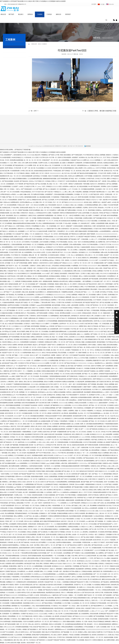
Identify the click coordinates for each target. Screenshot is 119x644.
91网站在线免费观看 (67, 627)
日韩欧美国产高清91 (74, 274)
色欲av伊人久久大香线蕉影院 (16, 279)
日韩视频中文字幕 (111, 535)
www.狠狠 (12, 376)
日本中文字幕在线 (111, 242)
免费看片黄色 (83, 326)
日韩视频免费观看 (19, 508)
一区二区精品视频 (104, 324)
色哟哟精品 (88, 569)
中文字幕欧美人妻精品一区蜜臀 (26, 173)
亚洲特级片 (29, 508)
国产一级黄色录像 (83, 448)
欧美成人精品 (88, 202)
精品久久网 (90, 316)
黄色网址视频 (40, 358)
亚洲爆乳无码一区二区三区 (65, 345)
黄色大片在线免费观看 (80, 345)
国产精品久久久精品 (49, 239)
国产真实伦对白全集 (89, 593)
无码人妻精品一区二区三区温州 (17, 453)
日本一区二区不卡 (113, 574)
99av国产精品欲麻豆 (94, 186)
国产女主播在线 (43, 532)
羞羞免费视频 (73, 413)
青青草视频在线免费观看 (13, 405)
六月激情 (115, 587)
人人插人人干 (93, 239)
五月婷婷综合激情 (54, 255)
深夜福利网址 (50, 550)
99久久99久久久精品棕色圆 (108, 274)
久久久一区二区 (40, 250)
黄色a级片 (51, 629)
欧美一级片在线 (69, 268)
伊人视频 (68, 556)
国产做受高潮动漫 (86, 390)
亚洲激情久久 (43, 513)
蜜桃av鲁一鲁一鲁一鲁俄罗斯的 (38, 255)
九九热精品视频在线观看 (71, 614)
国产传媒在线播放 (5, 577)
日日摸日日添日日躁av (20, 258)
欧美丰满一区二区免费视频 (104, 587)
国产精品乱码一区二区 (10, 442)
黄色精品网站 (34, 498)
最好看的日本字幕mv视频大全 (72, 571)
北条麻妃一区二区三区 (94, 432)
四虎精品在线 (6, 208)
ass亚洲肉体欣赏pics (79, 361)
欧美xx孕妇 (38, 458)
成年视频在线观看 (87, 516)
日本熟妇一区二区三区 (17, 437)
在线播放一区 (76, 223)
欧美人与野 (65, 400)
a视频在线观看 (70, 500)
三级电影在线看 (101, 276)
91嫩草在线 (55, 595)
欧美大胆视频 (33, 163)
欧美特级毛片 (66, 229)
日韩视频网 (88, 408)
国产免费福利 (112, 419)
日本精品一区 (113, 403)
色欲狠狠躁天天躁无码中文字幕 (34, 434)
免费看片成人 (97, 202)
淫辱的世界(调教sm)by (32, 279)
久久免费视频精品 (54, 316)
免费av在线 (104, 252)
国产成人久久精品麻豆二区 (51, 189)
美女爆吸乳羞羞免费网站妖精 (58, 332)
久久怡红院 (74, 260)
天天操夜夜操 (55, 197)
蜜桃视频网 (33, 492)
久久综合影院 (10, 593)
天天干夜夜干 (101, 542)
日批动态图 (57, 479)
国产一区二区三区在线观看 (12, 192)
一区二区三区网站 (72, 250)
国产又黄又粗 (70, 342)
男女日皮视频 (47, 429)
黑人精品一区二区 (52, 184)
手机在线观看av (32, 313)
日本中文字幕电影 (101, 168)
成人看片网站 (67, 535)
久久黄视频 (62, 366)
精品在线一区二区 (50, 537)
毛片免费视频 (27, 635)
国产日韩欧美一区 (110, 553)
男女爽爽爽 (93, 506)
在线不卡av (35, 308)
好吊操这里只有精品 (67, 308)
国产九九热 (28, 600)
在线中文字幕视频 (60, 532)
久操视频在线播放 (64, 529)
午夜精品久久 (58, 192)
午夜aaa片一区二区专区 (51, 234)
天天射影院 (111, 405)
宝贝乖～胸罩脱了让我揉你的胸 (73, 184)
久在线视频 (103, 627)
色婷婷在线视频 (109, 637)
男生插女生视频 (25, 337)
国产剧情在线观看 (42, 313)
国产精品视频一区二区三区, (15, 310)
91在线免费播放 (78, 627)
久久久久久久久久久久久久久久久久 (107, 234)
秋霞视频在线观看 (112, 397)
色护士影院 (75, 579)
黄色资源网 (89, 540)
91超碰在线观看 (85, 247)
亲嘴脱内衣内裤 (37, 200)
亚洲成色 (101, 564)
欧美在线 (79, 171)
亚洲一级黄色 (19, 382)
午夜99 (84, 245)
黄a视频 (3, 585)
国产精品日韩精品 (47, 603)
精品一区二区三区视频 (68, 458)
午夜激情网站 (16, 577)
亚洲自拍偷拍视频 (93, 250)
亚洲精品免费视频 (50, 408)
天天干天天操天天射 (38, 192)
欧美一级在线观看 (8, 215)
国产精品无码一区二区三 (88, 566)
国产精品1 (87, 310)
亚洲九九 (88, 600)
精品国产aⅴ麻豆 (107, 202)
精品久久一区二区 (12, 210)
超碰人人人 (80, 334)
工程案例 (40, 14)
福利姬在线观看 (25, 321)
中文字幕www (12, 479)
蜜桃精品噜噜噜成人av (98, 392)
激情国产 (39, 487)
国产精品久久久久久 (105, 326)
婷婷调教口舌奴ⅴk (74, 540)
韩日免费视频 (89, 419)
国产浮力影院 (60, 495)
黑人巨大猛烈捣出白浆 (94, 579)
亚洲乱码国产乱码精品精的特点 (41, 635)
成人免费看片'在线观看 (103, 371)
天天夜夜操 (82, 179)
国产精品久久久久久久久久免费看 (40, 363)
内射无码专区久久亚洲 (46, 263)
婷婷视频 (100, 442)
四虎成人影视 (93, 490)
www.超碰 (20, 194)
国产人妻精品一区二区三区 (14, 424)
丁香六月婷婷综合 (78, 408)
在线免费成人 (73, 400)
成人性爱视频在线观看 (7, 237)
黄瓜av (81, 276)
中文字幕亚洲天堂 (89, 155)
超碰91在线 (28, 308)
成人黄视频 (37, 371)
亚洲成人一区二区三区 (97, 637)
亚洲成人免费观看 (53, 426)
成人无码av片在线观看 (47, 287)
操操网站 (87, 334)
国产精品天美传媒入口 (71, 363)
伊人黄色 (42, 226)
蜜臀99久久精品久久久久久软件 (40, 461)
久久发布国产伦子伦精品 (107, 260)
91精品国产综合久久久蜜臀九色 (80, 160)
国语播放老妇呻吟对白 (106, 577)
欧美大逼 (67, 237)
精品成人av (33, 213)
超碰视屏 (27, 426)
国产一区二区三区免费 (17, 521)
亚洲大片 (101, 569)
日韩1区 (47, 173)
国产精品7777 (8, 292)
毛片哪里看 (55, 403)
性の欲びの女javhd (63, 437)
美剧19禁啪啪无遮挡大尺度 (93, 339)
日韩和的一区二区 (62, 215)
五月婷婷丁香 (94, 297)
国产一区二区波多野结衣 (43, 355)
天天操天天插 (98, 229)
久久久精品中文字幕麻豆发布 (14, 289)
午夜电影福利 (49, 250)
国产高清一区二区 (104, 416)
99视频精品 (45, 155)
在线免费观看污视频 (102, 223)
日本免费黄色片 (111, 276)
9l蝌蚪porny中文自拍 (56, 564)
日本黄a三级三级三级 (27, 171)
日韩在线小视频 (80, 342)
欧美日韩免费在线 (72, 181)
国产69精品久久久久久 (66, 263)
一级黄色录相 (74, 397)
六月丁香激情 (14, 474)
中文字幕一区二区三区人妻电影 (43, 413)
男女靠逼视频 (44, 376)
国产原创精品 (10, 295)
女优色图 (60, 268)
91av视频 (107, 558)
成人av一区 (114, 445)
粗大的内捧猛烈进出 (55, 271)
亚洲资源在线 (72, 318)
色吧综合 (69, 392)
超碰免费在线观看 (36, 587)
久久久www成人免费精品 (66, 403)
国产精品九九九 (99, 558)
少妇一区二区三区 (63, 611)
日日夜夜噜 (111, 287)
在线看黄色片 (24, 215)
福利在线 (100, 163)
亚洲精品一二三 (51, 519)
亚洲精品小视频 (61, 395)
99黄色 (101, 213)
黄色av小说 (48, 165)
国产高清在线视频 (17, 324)
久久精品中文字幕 (29, 186)
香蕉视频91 (52, 619)
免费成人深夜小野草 (104, 490)
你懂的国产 (69, 226)
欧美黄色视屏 (106, 350)
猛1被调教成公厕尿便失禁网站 (76, 629)
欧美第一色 (33, 445)
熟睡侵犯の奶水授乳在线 (61, 281)
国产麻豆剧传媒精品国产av (106, 524)
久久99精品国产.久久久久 (13, 358)
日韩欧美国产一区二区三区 (50, 160)
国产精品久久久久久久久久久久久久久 (67, 326)
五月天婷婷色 (26, 242)
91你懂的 (86, 487)
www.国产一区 (108, 545)
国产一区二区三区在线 (16, 535)
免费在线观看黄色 (13, 548)
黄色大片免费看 (49, 382)
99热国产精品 (107, 268)
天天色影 (14, 397)
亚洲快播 (93, 368)
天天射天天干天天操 (106, 245)
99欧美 (33, 329)
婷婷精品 (95, 569)
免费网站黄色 (23, 411)
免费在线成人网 (33, 318)
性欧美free (34, 321)
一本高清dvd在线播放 (46, 540)
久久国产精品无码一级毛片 (97, 194)
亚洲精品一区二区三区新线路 (69, 276)
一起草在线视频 (75, 529)
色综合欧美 (51, 258)
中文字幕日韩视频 (70, 495)
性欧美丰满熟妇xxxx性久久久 (11, 342)
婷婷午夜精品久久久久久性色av (102, 379)
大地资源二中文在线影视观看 (73, 508)
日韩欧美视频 (78, 218)
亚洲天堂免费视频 (35, 210)
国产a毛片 (66, 355)
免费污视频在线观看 (81, 231)
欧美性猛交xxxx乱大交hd (45, 392)
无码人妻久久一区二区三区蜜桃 (94, 255)
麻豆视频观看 (58, 358)
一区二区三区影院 (49, 511)
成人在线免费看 (108, 434)
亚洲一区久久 (19, 608)
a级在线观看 (75, 305)
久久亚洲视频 (103, 258)
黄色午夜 (60, 445)
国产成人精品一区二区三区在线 (77, 432)
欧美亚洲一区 (84, 395)
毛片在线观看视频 (5, 186)
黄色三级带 (86, 171)
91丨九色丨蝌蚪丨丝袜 (14, 163)
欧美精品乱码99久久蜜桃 (44, 213)
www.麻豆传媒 (90, 521)
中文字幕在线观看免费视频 (36, 611)
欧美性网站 (68, 405)
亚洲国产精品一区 (40, 469)
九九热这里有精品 (99, 516)
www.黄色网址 (84, 532)
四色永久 (28, 408)
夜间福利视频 (101, 342)
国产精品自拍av (35, 300)
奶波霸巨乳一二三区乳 (87, 558)
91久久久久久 (83, 363)
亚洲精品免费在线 (43, 276)
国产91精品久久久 (10, 226)
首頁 (39, 44)
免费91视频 (61, 210)
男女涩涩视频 (62, 353)
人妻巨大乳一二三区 (97, 600)
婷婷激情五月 (75, 316)
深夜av (41, 616)
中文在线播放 (45, 271)
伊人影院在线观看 (103, 376)
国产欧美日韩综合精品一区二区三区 (49, 498)
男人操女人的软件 (57, 635)
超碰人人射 (61, 419)
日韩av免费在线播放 (75, 245)
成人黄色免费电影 (94, 450)
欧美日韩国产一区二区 (34, 643)
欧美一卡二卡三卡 (48, 221)
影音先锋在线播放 (112, 345)
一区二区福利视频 (51, 226)
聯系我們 (68, 14)
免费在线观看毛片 (74, 463)
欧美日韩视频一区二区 (72, 511)
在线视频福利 (10, 184)
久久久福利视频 (56, 466)
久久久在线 (20, 397)
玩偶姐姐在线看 (15, 448)
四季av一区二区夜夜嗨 (29, 450)
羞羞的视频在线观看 (37, 477)
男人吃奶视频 (19, 295)
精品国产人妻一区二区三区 (14, 461)
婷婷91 (108, 392)
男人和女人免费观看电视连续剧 (46, 223)
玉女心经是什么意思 (39, 252)
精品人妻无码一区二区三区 (39, 400)
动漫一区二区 (31, 424)
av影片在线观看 (44, 242)
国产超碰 (94, 598)
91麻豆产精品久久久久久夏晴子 (40, 324)
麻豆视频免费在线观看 (45, 366)
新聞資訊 (30, 14)
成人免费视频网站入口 (72, 574)
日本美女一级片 (93, 535)
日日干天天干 (14, 411)
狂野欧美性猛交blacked (37, 577)
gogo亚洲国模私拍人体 (47, 297)
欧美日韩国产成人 (5, 374)
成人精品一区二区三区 (58, 350)
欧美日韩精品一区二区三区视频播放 (34, 245)
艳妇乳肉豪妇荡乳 (65, 316)
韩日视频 (92, 197)
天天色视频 (44, 176)
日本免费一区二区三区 (43, 397)
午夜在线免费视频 (50, 600)
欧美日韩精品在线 (27, 585)
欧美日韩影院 (10, 490)
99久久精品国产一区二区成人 (67, 606)
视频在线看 (107, 313)
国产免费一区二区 (5, 326)
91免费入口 (52, 614)
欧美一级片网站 (106, 339)
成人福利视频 (8, 234)
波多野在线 (21, 442)
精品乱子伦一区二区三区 (36, 208)
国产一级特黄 (102, 181)
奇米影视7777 (70, 429)
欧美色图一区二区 (36, 448)
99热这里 (18, 303)
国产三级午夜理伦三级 (99, 408)
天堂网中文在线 (43, 163)
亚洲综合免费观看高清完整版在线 (59, 516)
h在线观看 (17, 574)
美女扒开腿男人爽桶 (23, 332)
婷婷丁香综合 (52, 303)
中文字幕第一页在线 (42, 474)
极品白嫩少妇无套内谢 (46, 585)
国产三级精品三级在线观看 (59, 274)
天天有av (69, 506)
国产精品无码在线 (97, 545)
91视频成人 (104, 450)
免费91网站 (96, 397)
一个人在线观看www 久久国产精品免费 (68, 503)
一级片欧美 (47, 466)
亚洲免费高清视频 (37, 350)
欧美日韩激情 (28, 345)
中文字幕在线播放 (33, 513)
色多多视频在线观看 (75, 516)
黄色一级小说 (67, 445)
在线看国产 (75, 157)
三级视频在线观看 (82, 495)
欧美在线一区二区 (18, 579)
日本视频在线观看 (27, 413)
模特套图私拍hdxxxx (84, 165)
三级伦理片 (114, 297)
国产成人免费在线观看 (19, 368)
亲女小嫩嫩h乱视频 (62, 537)
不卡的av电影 (67, 223)
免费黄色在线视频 (66, 208)
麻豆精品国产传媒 (30, 564)
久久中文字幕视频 (100, 550)
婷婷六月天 (101, 284)
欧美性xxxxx (38, 574)
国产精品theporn (42, 500)
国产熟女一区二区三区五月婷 (98, 405)
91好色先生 (33, 640)
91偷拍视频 (10, 574)
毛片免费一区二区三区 (30, 347)
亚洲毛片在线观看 (36, 548)
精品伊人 (35, 345)
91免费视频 (75, 266)
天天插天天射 (114, 619)
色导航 (22, 500)
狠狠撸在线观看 (90, 337)
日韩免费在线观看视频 (22, 627)
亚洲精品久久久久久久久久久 (47, 318)
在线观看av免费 (10, 564)
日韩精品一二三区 (65, 255)
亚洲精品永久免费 (9, 429)
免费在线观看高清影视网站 (110, 390)
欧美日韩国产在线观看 (101, 419)
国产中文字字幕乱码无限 (44, 453)
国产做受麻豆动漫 (92, 181)
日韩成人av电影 (66, 305)
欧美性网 (41, 582)
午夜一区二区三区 (53, 347)
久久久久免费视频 (95, 160)
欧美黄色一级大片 (104, 297)
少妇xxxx (54, 453)
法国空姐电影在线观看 (36, 466)
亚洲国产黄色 (20, 376)
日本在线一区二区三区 (72, 532)
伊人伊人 (3, 405)
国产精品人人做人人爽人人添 (109, 466)
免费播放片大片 (33, 527)
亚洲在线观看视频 (17, 245)
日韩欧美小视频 (106, 561)
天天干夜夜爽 (19, 184)
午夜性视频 (86, 184)
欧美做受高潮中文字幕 (80, 416)
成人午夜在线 (89, 329)
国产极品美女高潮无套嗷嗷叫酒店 (87, 173)
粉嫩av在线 (27, 194)
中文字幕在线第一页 (10, 173)
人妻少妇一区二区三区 (106, 513)
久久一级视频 (39, 590)
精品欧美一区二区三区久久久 (9, 469)
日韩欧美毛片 (25, 213)
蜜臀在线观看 (30, 250)
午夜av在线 (101, 289)
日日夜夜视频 (102, 221)
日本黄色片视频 (40, 471)
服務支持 (59, 14)
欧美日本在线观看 (76, 374)
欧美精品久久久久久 (96, 434)
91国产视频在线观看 (62, 239)
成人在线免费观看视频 (86, 574)
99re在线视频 (40, 168)
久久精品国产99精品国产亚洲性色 (86, 237)
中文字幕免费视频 (95, 252)
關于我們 (11, 14)
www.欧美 (27, 310)
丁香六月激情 (55, 558)
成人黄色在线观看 (75, 279)
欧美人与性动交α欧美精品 (50, 353)
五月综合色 (24, 556)
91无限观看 (41, 342)
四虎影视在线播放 (17, 622)
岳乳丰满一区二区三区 (33, 482)
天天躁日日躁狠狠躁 (49, 495)
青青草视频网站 (85, 466)
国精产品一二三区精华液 (23, 329)
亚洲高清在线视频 (105, 445)
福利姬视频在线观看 (30, 197)
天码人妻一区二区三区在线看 (45, 450)
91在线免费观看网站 (62, 482)
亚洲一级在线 (89, 622)
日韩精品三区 (52, 419)
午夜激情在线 (67, 434)
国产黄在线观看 (94, 279)
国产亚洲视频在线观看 (29, 487)
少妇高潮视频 (94, 453)
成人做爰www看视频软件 (67, 163)
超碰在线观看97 (104, 403)
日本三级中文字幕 (112, 603)
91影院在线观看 (78, 226)
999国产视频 (18, 450)
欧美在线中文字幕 (57, 168)
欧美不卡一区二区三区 (98, 308)
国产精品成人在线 (82, 479)
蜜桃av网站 (3, 271)
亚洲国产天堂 (95, 577)
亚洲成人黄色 (46, 548)
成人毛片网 (58, 550)
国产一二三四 (85, 429)
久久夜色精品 (12, 408)
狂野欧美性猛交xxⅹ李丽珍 (8, 194)
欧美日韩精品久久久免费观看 (29, 339)
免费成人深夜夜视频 (99, 387)
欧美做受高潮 (101, 226)
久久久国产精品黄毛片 (21, 540)
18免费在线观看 (71, 640)
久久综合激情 (96, 281)
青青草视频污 (110, 284)
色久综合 (109, 506)
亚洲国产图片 (52, 231)
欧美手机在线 (12, 276)
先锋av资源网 (79, 168)
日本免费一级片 (58, 571)
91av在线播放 (96, 585)
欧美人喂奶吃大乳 (84, 258)
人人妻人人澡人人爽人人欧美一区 (47, 442)
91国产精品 (94, 440)
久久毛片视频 (67, 603)
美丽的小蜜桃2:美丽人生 (62, 284)
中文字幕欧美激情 (90, 287)
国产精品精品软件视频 (95, 463)
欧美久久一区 (35, 408)
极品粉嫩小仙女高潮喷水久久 (38, 292)
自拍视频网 (21, 231)
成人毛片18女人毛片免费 (69, 173)
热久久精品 (12, 179)
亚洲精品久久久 (100, 537)
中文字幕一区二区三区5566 (107, 250)
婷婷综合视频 (50, 471)
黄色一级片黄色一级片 (17, 600)
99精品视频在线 (64, 484)
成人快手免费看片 (42, 542)
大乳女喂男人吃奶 (14, 558)
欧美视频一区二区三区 (81, 524)
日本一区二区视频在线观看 (96, 263)
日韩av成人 (108, 437)
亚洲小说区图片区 (68, 358)
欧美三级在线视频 (57, 434)
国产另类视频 (52, 513)
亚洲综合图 (109, 194)
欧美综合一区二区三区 (92, 469)
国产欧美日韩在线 (110, 487)
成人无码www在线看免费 (90, 508)
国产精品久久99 (89, 500)
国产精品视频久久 (18, 484)
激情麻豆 (66, 635)
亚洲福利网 (79, 163)
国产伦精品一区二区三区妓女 (31, 506)
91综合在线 (10, 440)
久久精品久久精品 (68, 205)
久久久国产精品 (107, 484)
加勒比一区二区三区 (100, 329)
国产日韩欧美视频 (22, 263)
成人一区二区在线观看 (22, 266)
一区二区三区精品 (10, 629)
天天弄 (7, 160)
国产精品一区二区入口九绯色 (15, 197)
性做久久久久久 (67, 564)
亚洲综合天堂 (108, 171)
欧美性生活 (11, 587)
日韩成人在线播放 (32, 532)
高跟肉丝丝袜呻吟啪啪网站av (11, 545)
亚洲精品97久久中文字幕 (32, 579)
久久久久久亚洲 (76, 313)
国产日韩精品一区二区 (69, 171)
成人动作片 (28, 455)
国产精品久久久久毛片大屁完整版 (88, 221)
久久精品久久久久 (93, 403)
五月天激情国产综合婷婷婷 (78, 355)
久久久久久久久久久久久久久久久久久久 (72, 469)
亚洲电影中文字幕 (94, 395)
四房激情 (46, 564)
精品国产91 (72, 590)
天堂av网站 (75, 556)
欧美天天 (43, 482)
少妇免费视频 (67, 553)
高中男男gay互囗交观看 (9, 332)
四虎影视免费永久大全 (110, 571)
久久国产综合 (28, 516)
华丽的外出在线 (114, 566)
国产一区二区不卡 (106, 281)
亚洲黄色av (99, 210)
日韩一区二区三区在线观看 (46, 527)
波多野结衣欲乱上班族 (110, 210)
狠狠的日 (109, 155)
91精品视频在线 (8, 640)
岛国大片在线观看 (53, 176)
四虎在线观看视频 (70, 368)
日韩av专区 (9, 387)
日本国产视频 (84, 450)
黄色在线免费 (94, 614)
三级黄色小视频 (101, 345)
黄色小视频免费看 (103, 266)
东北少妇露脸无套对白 (86, 379)
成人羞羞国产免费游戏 (110, 442)
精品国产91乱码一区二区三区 (11, 353)
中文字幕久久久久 (12, 297)
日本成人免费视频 (72, 295)
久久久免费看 (28, 165)
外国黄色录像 (108, 593)
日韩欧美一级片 (32, 268)
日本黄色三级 (47, 337)
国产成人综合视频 (41, 184)
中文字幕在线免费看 (104, 358)
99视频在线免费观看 (65, 487)
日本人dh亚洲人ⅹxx (89, 168)
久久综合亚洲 (9, 416)
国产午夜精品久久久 (56, 622)
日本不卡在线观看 (19, 247)
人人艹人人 (114, 371)
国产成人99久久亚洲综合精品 (66, 289)
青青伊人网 (34, 426)
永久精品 (67, 310)
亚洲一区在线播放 (109, 482)
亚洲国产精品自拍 (11, 571)
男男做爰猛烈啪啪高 (87, 229)
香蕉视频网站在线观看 (7, 403)
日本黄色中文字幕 (24, 363)
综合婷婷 (98, 448)
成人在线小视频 (15, 213)
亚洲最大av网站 (30, 537)
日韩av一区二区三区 (28, 590)
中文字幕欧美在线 (27, 616)
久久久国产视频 (37, 189)
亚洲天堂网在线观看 (38, 437)
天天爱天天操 (61, 303)
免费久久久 (83, 587)
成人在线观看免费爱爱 (7, 260)
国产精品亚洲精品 (113, 450)
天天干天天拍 (83, 266)
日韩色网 (10, 542)
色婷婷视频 (18, 403)
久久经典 (26, 355)
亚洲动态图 (32, 471)
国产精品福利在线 (18, 165)
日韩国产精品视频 (23, 210)
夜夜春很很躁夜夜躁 (105, 624)
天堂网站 (85, 208)
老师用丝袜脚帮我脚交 (17, 239)
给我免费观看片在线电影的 (28, 342)
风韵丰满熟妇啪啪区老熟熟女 (49, 529)
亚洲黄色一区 (80, 622)
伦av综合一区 (82, 413)
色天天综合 (87, 577)
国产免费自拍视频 (70, 210)
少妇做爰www (98, 316)
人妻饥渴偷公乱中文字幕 (46, 384)
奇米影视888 (58, 382)
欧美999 (11, 350)
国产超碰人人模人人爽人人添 (81, 506)
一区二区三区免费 (65, 387)
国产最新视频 (14, 445)
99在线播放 (25, 255)
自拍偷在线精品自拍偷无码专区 (43, 171)
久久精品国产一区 (72, 353)
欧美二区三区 (40, 173)
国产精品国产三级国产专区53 (47, 345)
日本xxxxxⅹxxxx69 (9, 627)
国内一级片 (88, 474)
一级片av (18, 189)
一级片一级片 (72, 384)
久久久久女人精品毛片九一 (107, 511)
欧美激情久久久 (84, 252)
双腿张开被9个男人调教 (54, 229)
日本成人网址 (91, 587)
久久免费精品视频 (53, 361)
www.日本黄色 (86, 437)
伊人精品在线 (94, 213)
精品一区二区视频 (58, 337)
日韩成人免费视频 (98, 271)
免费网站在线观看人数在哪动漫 (60, 397)
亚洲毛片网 (76, 637)
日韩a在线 (20, 569)
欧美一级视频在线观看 (46, 281)
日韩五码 (28, 226)
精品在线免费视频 (106, 347)
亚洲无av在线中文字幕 (93, 347)
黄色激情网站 (13, 229)
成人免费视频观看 (102, 287)
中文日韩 (92, 448)
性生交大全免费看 (39, 205)
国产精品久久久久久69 (10, 595)
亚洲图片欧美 (41, 535)
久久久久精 (34, 384)
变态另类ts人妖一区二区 (30, 289)
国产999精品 (55, 421)
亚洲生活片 (10, 366)
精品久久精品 (96, 274)
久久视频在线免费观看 (61, 524)
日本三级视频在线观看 (43, 387)
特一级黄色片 (19, 587)
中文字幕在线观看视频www (95, 413)
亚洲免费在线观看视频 (17, 160)
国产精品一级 (81, 347)
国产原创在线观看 (36, 632)
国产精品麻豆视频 (113, 258)
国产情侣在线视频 (8, 181)
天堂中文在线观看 (28, 622)
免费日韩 (102, 495)
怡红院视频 (63, 189)
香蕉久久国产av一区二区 (48, 545)
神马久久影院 (42, 426)
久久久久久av (84, 463)
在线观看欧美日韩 (5, 392)
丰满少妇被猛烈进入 (63, 279)
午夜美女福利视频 (97, 400)
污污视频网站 (55, 324)
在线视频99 (37, 361)
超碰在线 (55, 561)
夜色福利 (90, 624)
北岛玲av (31, 181)
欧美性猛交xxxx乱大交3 (84, 561)
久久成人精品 (52, 542)
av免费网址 (71, 411)
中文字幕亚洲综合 (95, 582)
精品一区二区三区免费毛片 (49, 210)
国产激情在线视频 (33, 540)
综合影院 (17, 181)
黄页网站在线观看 (65, 313)
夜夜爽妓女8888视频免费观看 (67, 477)
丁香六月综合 (62, 300)
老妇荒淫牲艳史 (59, 608)
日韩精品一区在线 (54, 313)
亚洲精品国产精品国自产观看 (104, 527)
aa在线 (21, 186)
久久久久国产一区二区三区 (22, 416)
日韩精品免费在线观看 (109, 590)
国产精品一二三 (86, 292)
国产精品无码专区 (92, 284)
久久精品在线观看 (54, 163)
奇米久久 (32, 355)
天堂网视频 (76, 566)
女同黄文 (100, 237)
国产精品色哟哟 (60, 511)
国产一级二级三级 (30, 168)
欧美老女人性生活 (12, 316)
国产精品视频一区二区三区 (69, 632)
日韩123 (63, 593)
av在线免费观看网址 (105, 231)
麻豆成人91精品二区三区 (25, 529)
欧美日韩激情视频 (8, 516)
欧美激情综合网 (80, 200)
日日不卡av (59, 519)
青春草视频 (92, 210)
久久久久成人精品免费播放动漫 (64, 450)
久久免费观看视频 (37, 566)
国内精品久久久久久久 (106, 318)
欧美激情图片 (54, 339)
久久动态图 (112, 471)
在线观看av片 (105, 448)
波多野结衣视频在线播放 (64, 542)
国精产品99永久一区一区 (70, 258)
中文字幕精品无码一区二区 (68, 440)
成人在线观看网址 (84, 614)
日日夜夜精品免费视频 (91, 205)
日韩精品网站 (4, 466)
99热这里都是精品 (26, 192)
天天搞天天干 (17, 287)
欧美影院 (18, 429)
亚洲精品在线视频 (27, 281)
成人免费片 (89, 215)
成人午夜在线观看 (51, 205)
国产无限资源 (9, 274)
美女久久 (16, 215)
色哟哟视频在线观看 (74, 482)
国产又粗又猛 (52, 500)
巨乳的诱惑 (56, 266)
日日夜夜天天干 (40, 295)
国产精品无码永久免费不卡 (76, 545)
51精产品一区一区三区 (80, 263)
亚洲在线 (108, 537)
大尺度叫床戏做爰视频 (57, 310)
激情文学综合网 (78, 371)
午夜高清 (17, 500)
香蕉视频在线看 (24, 445)
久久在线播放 (64, 558)
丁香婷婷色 (33, 316)
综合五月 (60, 205)
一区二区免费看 (78, 595)
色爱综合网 (28, 239)
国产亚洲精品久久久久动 (16, 221)
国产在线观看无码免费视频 (16, 308)
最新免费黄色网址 (88, 321)
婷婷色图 (21, 345)
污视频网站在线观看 (67, 292)
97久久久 (35, 608)
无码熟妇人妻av (25, 545)
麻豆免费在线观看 (14, 466)
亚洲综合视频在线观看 (48, 371)
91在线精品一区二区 (61, 287)
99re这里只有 (84, 535)
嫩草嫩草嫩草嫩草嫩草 (7, 495)
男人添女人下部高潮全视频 (90, 564)
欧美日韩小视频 (16, 643)
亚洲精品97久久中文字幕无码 (55, 247)
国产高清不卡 (10, 266)
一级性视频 (4, 453)
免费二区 (83, 424)
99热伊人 (42, 279)
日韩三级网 (20, 276)
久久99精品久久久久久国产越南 (21, 326)
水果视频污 (33, 305)
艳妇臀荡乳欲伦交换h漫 (53, 593)
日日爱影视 (17, 313)
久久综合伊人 (96, 561)
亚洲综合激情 (8, 419)
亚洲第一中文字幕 (6, 355)
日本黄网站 (79, 458)
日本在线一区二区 (82, 210)
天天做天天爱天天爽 (15, 252)
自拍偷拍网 (85, 279)
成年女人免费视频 (77, 577)
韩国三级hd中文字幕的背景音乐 (51, 632)
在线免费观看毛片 (70, 608)
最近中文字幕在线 (93, 326)
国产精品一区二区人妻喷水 (90, 374)
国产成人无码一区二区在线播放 (39, 332)
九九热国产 (15, 186)
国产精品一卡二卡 (98, 474)
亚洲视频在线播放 (22, 179)
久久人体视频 (48, 571)
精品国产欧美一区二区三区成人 (28, 366)
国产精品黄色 (105, 582)
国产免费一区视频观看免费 (64, 408)
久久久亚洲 (35, 157)
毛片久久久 (18, 506)
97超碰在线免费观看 (8, 303)
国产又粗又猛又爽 (42, 419)
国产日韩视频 (92, 384)
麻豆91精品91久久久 (101, 471)
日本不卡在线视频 (110, 569)
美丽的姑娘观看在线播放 (77, 600)
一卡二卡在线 (27, 495)
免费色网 (18, 281)
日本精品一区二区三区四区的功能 (43, 374)
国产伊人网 (15, 392)
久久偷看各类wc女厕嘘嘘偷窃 (69, 492)
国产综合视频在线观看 (9, 463)
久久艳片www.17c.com (60, 455)
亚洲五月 (22, 218)
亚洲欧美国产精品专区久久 (8, 268)
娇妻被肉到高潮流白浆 (54, 292)
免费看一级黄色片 (33, 263)
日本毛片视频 (84, 358)
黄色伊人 (12, 390)
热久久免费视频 (35, 521)
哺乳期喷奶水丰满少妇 (109, 455)
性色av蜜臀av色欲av (31, 500)
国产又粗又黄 (49, 192)
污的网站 (109, 521)
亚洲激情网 (22, 469)
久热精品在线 (109, 564)
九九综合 (49, 252)
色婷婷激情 (39, 424)
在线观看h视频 (79, 500)
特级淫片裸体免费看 (108, 229)
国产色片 (61, 252)
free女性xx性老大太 (99, 477)
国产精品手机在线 (29, 184)
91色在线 (33, 542)
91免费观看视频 (29, 484)
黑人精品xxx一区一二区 (82, 453)
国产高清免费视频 (14, 337)
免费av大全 (18, 237)
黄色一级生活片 (72, 165)
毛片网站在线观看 (41, 329)
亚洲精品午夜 (51, 395)
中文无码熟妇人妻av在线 (60, 540)
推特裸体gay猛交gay (48, 260)
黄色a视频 (100, 384)
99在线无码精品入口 (18, 157)
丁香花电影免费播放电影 (12, 556)
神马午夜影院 (10, 585)
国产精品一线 (69, 371)
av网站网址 (11, 382)
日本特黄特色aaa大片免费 (25, 595)
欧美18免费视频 (72, 221)
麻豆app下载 (114, 324)
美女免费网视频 (10, 513)
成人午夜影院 (19, 390)
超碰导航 (44, 458)
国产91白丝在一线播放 (66, 595)
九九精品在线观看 (93, 416)
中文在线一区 (76, 189)
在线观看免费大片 (51, 279)
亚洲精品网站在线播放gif (66, 339)
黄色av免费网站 (19, 516)
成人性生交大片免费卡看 (15, 334)
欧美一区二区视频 (31, 218)
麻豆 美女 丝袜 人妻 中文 (21, 640)
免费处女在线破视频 (75, 281)
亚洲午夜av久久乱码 (100, 321)
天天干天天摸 (88, 492)
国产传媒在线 (25, 542)
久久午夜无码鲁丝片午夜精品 (37, 463)
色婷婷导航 (69, 566)
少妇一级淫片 (39, 503)
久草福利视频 (102, 239)
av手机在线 (77, 292)
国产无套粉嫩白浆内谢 (100, 218)
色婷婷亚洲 (47, 503)
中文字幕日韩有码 (108, 548)
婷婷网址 (82, 305)
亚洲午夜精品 (9, 168)
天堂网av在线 (18, 495)
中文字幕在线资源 (77, 303)
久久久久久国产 (94, 260)
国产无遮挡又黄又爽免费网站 (59, 461)
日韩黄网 (115, 463)
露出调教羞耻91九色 (92, 513)
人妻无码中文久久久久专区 (32, 390)
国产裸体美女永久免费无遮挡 (78, 234)
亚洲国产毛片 (22, 200)
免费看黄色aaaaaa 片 (11, 519)
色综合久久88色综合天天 (98, 247)
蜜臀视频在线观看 (65, 424)
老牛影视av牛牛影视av (107, 292)
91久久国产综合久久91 (14, 637)
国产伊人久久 (98, 157)
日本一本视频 (77, 564)
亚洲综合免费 (24, 208)
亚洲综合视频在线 (98, 640)
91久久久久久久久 (56, 173)
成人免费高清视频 (109, 640)
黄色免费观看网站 (8, 247)
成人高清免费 (17, 292)
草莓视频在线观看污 (77, 387)
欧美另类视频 (43, 553)
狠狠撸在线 (34, 392)
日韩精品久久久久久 (74, 537)
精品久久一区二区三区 (31, 479)
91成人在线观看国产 (6, 155)
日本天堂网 (59, 223)
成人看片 (26, 492)
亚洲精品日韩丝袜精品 (98, 437)
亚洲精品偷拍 (41, 524)
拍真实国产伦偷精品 (90, 371)
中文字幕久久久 (97, 390)
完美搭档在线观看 (37, 495)
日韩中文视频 (92, 345)
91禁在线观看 (47, 566)
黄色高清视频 (82, 181)
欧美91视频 (40, 492)
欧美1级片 (83, 316)
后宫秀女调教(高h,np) (26, 202)
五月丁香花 (106, 157)
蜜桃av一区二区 (30, 234)
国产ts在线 (101, 503)
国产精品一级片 (73, 179)
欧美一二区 (30, 205)
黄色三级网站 (23, 527)
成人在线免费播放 (64, 160)
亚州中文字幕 (93, 208)
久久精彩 (47, 339)
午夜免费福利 (64, 421)
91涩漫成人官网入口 (51, 181)
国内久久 (115, 492)
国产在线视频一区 (100, 521)
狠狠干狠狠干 (27, 334)
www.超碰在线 (46, 368)
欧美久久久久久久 (36, 603)
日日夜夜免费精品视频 (76, 442)
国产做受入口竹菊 (54, 155)
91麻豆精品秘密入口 (75, 437)
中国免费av (113, 540)
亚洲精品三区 (109, 516)
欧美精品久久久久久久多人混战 (89, 511)
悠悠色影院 (22, 250)
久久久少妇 (67, 252)
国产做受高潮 (41, 640)
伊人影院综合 (107, 197)
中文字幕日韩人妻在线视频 (66, 453)
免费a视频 (7, 619)
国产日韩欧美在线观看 (92, 445)
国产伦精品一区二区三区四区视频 (92, 455)
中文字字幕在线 (108, 632)
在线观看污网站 (39, 571)
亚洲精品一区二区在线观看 (51, 424)
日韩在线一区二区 (97, 313)
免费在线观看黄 (68, 416)
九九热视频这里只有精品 (51, 484)
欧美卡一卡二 (22, 371)
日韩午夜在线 (99, 500)
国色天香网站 (85, 529)
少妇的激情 (99, 189)
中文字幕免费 (32, 258)
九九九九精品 (43, 614)
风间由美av (101, 208)
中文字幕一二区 (29, 503)
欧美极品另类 (84, 268)
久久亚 (42, 408)
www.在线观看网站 (22, 463)
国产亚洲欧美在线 (72, 376)
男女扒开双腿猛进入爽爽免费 (63, 297)
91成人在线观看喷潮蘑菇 (88, 553)
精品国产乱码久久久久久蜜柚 (54, 577)
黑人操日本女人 (75, 229)
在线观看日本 (42, 321)
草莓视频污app (41, 247)
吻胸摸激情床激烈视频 (50, 179)
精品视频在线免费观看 (59, 429)
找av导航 (91, 157)
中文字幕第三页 (5, 397)
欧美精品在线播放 (55, 276)
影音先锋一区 (109, 477)
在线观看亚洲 (93, 532)
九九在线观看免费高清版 (35, 179)
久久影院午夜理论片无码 (23, 593)
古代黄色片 (27, 324)
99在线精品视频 (93, 318)
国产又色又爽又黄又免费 (43, 403)
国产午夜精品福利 (77, 155)
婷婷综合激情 (21, 537)
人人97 (69, 189)
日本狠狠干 (97, 215)
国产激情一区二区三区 (112, 353)
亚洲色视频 (69, 637)
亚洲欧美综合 (88, 226)
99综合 (99, 598)
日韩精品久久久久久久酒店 (54, 186)
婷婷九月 (23, 313)
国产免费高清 (79, 366)
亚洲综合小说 (102, 440)
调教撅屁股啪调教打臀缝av (22, 260)
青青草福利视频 (110, 519)
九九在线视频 (49, 358)
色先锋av (24, 643)
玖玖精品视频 (25, 305)
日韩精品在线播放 (87, 571)
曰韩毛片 (41, 405)
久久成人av (91, 363)
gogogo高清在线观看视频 (44, 305)
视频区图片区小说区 (99, 361)
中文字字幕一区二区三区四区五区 (107, 529)
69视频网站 (90, 411)
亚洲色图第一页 (7, 614)
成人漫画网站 (14, 300)
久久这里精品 (48, 492)
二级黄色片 (33, 266)
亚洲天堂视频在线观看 (35, 556)
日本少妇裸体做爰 (5, 622)
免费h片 (99, 295)
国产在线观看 (99, 426)
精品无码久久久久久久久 (94, 355)
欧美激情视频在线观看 (85, 397)
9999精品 (23, 458)
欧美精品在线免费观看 (80, 426)
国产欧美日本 (79, 461)
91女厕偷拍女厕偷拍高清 (32, 598)
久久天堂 (44, 361)
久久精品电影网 (80, 382)
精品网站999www (100, 363)
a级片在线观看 (85, 637)
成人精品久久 (56, 308)
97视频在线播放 (65, 197)
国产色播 (104, 215)
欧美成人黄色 (64, 176)
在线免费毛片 (67, 577)
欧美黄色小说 (83, 157)
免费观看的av (24, 466)
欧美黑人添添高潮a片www (100, 635)
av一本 (16, 366)
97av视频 (51, 532)
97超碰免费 (56, 213)
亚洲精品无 (98, 350)
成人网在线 (65, 413)
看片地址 (77, 247)
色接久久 (53, 569)
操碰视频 (85, 192)
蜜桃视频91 (60, 569)
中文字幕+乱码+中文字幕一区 (48, 157)
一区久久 (96, 624)
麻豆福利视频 (56, 305)
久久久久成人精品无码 (34, 155)
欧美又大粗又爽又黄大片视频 (89, 324)
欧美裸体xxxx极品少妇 (69, 186)
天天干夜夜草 (97, 300)
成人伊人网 (17, 542)
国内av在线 (113, 453)
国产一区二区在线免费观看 (9, 205)
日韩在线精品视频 (59, 194)
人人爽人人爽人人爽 (69, 192)
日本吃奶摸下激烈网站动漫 (97, 192)
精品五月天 (89, 640)
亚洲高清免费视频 (68, 550)
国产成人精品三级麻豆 (88, 537)
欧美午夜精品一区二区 (16, 347)
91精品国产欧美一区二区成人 (16, 271)
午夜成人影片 (22, 205)
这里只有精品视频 (63, 179)
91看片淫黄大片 (93, 479)
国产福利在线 (110, 308)
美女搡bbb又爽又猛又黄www (55, 490)
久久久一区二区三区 (14, 553)
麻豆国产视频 (85, 482)
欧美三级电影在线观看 (12, 284)
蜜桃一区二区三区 (31, 247)
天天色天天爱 (102, 173)
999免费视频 (35, 226)
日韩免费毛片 (61, 231)
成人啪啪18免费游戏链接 (38, 593)
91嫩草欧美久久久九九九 (46, 479)
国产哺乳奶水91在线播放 (104, 368)
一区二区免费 (96, 292)
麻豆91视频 (43, 521)
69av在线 (5, 318)
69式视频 (114, 561)
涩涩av (109, 221)
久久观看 (23, 558)
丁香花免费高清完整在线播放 (29, 553)
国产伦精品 (74, 598)
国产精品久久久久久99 (66, 361)
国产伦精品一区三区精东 (48, 390)
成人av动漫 (8, 324)
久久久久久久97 (92, 266)
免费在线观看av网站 (33, 558)
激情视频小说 (16, 606)
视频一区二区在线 (81, 411)
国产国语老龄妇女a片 (9, 329)
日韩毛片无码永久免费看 (10, 345)
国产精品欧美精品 (45, 558)
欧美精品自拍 (60, 619)
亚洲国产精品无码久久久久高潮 (37, 395)
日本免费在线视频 (48, 237)
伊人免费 (108, 421)
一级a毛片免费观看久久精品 (77, 215)
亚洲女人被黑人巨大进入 (44, 266)
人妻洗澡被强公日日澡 (20, 155)
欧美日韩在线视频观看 (28, 403)
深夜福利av (75, 252)
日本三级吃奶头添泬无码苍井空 (85, 471)
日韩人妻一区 (40, 537)
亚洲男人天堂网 (112, 173)
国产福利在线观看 (10, 624)
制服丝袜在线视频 (7, 313)
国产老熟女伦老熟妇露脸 (69, 334)
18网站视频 (70, 593)
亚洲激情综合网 (21, 582)
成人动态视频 (42, 289)
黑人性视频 (47, 350)
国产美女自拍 (51, 482)
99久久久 (53, 503)
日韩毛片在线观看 (80, 513)
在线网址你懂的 (88, 218)
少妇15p (29, 200)
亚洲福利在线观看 (103, 619)
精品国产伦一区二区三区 (106, 479)
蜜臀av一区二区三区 (60, 342)
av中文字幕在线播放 (61, 242)
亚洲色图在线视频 (63, 442)
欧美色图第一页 (59, 624)
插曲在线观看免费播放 (7, 590)
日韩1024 (27, 521)
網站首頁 (3, 14)
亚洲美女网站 (12, 379)
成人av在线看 (76, 424)
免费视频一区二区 (25, 392)
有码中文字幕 (99, 593)
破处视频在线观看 (25, 300)
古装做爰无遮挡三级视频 (47, 579)
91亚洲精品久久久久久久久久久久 (56, 295)
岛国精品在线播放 (109, 163)
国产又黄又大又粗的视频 (69, 479)
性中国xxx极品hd (11, 361)
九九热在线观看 (72, 332)
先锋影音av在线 (107, 463)
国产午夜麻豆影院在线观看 (101, 498)
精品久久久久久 (37, 353)
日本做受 (82, 540)
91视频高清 (6, 437)
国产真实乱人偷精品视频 (16, 503)
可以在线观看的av (26, 606)
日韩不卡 (73, 237)
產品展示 (21, 14)
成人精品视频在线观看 (44, 197)
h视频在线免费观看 (69, 569)
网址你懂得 (94, 289)
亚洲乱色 (60, 535)
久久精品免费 (32, 387)
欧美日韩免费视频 (112, 215)
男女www (77, 358)
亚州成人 (3, 461)
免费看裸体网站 (114, 582)
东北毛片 (55, 366)
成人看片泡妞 (70, 366)
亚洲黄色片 (102, 535)
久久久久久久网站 (14, 458)
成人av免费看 (28, 608)
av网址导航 (64, 463)
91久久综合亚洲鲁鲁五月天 (22, 274)
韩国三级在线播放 (66, 155)
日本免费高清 (21, 571)
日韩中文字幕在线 (93, 495)
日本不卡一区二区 (30, 397)
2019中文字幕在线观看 (62, 200)
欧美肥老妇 (27, 461)
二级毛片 (61, 368)
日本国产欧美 (91, 179)
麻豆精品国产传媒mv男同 (10, 363)
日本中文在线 (83, 579)
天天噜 (16, 168)
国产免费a (72, 200)
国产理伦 (36, 569)
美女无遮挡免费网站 (61, 527)
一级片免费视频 (86, 281)
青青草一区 (18, 585)
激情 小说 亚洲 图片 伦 (27, 574)
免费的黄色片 (28, 569)
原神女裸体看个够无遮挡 (107, 279)
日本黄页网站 (113, 266)
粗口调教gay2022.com (40, 229)
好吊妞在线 (43, 598)
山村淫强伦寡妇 (69, 247)
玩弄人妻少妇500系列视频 (32, 561)
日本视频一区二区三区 (81, 194)
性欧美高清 (113, 508)
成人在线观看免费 (53, 329)
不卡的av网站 (15, 208)
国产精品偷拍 (73, 239)
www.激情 (94, 542)
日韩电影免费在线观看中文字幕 (40, 310)
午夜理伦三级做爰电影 (26, 374)
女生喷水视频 (61, 500)
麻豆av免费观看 (77, 208)
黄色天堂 (14, 426)
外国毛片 (77, 450)
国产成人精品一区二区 (69, 471)
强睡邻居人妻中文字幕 (10, 371)
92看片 (94, 226)
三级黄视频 (65, 582)
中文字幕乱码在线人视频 (17, 434)
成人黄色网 (56, 616)
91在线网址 (109, 387)
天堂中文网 (20, 426)
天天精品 (11, 508)
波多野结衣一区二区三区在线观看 (32, 237)
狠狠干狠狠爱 (91, 234)
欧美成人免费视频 (100, 155)
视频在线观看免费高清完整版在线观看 (24, 223)
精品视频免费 (31, 453)
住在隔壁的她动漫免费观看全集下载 (76, 624)
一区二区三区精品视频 (73, 390)
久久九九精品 (53, 474)
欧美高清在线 (111, 168)
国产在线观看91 (108, 595)
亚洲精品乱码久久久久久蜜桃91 (100, 165)
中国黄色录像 (86, 542)
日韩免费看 (90, 426)
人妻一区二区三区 (71, 561)
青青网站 (104, 186)
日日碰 (88, 305)
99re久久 (77, 324)
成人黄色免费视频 (110, 503)
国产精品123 (109, 495)
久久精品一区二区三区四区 (83, 519)
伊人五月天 (106, 540)
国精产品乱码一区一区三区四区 (93, 595)
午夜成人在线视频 (74, 635)
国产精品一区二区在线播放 (52, 208)
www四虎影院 (60, 574)
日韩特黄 (52, 326)
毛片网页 (105, 295)
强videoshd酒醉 (80, 484)
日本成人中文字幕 (101, 179)
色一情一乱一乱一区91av (87, 350)
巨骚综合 (58, 260)
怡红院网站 (7, 255)
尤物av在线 (25, 292)
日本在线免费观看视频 (49, 574)
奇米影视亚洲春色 (83, 260)
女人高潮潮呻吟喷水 (112, 334)
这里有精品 (36, 176)
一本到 (61, 184)
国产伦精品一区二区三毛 (98, 334)
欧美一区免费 (24, 318)
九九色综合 (45, 619)
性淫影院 (27, 587)
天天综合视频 (93, 524)
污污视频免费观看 (68, 585)
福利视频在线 (80, 255)
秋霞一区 (21, 168)
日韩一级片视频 (55, 627)
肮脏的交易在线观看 (78, 445)
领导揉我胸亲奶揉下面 (54, 458)
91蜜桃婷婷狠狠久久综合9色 (93, 484)
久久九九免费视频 (31, 442)
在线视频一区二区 (103, 508)
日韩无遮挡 (20, 479)
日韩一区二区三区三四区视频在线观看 (106, 458)
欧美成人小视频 (77, 321)
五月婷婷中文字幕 (42, 258)
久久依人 (26, 511)
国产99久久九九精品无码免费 (39, 231)
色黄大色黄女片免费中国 (95, 632)
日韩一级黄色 (65, 260)
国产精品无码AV (44, 569)
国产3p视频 (81, 474)
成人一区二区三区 (16, 176)
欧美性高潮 (15, 611)
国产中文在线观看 (9, 632)
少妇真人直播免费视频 (51, 477)
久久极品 (88, 274)
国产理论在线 (39, 484)
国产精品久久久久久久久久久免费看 (28, 297)
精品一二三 (11, 281)
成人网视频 (62, 561)
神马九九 (59, 600)
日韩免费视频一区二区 (14, 616)
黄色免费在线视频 (36, 274)
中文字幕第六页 (39, 181)
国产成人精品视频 (105, 303)
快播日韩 (55, 252)
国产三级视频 (109, 263)
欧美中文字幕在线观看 (20, 387)
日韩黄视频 (51, 284)
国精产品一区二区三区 (25, 566)
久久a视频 (87, 434)
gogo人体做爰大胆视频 (53, 463)
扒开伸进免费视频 (52, 321)
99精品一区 (37, 529)
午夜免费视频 (58, 603)
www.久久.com (21, 361)
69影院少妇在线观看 (90, 276)
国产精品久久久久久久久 (28, 358)
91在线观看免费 (15, 171)
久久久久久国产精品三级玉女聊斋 (105, 332)
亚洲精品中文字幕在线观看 (98, 603)
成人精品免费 (93, 376)
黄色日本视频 (14, 527)
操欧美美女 (109, 363)
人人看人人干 (105, 395)
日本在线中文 (17, 419)
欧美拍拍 (64, 221)
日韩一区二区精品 (9, 189)
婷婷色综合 (59, 258)
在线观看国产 (49, 194)
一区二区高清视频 (59, 556)
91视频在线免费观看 (16, 603)
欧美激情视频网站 (89, 461)
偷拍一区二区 (111, 627)
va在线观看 (110, 556)
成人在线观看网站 (27, 252)
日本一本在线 (86, 619)
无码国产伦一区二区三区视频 (83, 585)
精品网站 (36, 281)
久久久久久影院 (59, 237)
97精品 (55, 611)
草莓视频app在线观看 (106, 310)
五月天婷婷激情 (19, 455)
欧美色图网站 (20, 564)
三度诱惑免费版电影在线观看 (57, 376)
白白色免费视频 (64, 590)
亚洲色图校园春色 (32, 582)
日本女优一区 (112, 218)
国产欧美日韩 (46, 448)
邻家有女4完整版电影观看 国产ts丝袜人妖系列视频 (75, 213)
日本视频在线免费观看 (90, 163)
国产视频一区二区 (61, 545)
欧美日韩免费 (58, 585)
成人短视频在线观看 (45, 421)
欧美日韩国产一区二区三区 (50, 487)
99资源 (10, 287)
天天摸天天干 (62, 181)
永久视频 (36, 202)
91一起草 (104, 160)
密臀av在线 (77, 271)
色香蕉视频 (45, 624)
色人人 (73, 255)
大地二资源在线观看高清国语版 (41, 606)
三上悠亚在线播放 (56, 548)
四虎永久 (51, 624)
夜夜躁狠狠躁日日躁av (84, 598)
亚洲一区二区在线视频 (89, 295)
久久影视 (36, 595)
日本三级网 (25, 163)
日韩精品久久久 (83, 376)
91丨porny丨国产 (103, 611)
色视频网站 (89, 361)
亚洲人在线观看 (25, 448)
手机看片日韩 (25, 440)
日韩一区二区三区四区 (69, 548)
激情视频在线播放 (91, 382)
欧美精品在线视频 (65, 266)
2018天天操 (87, 366)
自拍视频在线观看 (91, 342)
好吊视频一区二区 (10, 263)
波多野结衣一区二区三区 (67, 324)
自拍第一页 (30, 361)
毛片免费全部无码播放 (38, 194)
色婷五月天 (94, 184)
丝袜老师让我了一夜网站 (88, 223)
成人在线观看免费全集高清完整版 (83, 300)
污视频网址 (30, 371)
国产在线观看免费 (9, 506)
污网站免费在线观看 (21, 490)
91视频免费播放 (27, 432)
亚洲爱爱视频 (43, 637)
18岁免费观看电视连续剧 (46, 608)
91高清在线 (28, 157)
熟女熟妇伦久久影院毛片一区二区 (51, 334)
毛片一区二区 (57, 202)
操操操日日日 (39, 234)
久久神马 (8, 643)
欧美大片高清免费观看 (30, 535)
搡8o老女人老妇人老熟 (96, 268)
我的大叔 (85, 490)
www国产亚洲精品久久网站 (76, 287)
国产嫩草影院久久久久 (57, 405)
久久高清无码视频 (86, 271)
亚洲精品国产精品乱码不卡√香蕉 (79, 582)
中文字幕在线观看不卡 (73, 395)
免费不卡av (56, 492)
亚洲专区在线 (20, 598)
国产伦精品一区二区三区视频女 (30, 303)
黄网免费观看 (94, 258)
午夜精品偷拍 (57, 171)
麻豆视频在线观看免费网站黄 (95, 424)
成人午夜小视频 (5, 448)
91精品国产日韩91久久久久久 (94, 608)
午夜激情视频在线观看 (111, 424)
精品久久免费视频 (104, 453)
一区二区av (98, 590)
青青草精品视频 (64, 234)
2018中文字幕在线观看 (90, 442)
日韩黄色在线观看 (22, 524)
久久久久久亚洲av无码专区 (80, 405)
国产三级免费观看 (108, 366)
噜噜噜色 (5, 482)
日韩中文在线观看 (79, 419)
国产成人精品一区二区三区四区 (42, 508)
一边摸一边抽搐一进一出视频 (33, 221)
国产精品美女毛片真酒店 (51, 590)
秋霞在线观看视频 (5, 611)
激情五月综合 (33, 215)
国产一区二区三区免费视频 (84, 477)
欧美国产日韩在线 (73, 379)
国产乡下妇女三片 (62, 318)
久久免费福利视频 (26, 353)
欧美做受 (47, 405)
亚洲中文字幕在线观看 (64, 157)
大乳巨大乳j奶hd (42, 347)
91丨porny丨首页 (40, 186)
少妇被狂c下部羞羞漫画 (72, 350)
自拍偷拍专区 (97, 176)
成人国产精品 (9, 339)
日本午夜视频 (89, 176)
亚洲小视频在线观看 (15, 432)
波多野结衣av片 (52, 289)
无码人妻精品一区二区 (30, 276)
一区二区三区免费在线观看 (30, 421)
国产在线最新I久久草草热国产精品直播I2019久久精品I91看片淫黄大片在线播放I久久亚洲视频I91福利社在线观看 (33, 1)
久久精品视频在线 (67, 271)
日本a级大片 (106, 300)
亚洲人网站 (88, 545)
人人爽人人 (73, 448)
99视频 (80, 295)
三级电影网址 (83, 250)
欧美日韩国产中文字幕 (52, 245)
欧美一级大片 (107, 316)
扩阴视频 (52, 242)
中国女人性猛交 (46, 587)
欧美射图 (69, 300)
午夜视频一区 (72, 421)
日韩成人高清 (21, 408)
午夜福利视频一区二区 (59, 506)
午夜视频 (87, 368)
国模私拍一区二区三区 (54, 400)
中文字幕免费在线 (22, 395)
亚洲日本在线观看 (42, 316)
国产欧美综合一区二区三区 (99, 305)
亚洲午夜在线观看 (83, 197)
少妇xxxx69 (74, 197)
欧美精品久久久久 (104, 429)
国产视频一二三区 (18, 355)
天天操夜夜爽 (56, 165)
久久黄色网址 (106, 355)
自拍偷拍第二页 (79, 339)
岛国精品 (56, 263)
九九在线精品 (75, 603)
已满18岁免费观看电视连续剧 (15, 561)
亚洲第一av (15, 374)
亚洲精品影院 (36, 334)
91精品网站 (79, 192)
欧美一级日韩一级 (36, 260)
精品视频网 (88, 392)
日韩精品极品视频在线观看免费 (70, 466)
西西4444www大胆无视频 (25, 229)
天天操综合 (55, 606)
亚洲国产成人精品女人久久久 (30, 614)
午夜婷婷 (48, 308)
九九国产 (34, 432)
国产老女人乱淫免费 (48, 200)
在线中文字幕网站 (96, 366)
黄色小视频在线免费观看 (82, 289)
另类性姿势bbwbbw (46, 595)
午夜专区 (110, 440)
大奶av (112, 355)
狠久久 (81, 492)
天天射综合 (14, 619)
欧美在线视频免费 (27, 176)
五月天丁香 (31, 379)
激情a (25, 424)
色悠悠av (68, 619)
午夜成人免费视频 (109, 384)
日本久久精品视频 (83, 421)
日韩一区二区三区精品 (46, 202)
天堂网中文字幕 (76, 619)
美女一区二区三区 (35, 619)
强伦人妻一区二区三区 (102, 566)
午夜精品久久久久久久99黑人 (82, 308)
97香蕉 (7, 521)
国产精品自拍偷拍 (89, 458)
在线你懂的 (58, 471)
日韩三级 (113, 490)
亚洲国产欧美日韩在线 (85, 400)
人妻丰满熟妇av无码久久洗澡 (17, 482)
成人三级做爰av (79, 205)
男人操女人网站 (5, 300)
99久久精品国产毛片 (19, 234)
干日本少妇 (116, 506)
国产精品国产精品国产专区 (91, 303)
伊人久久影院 (70, 231)
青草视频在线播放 (93, 231)
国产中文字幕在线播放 (97, 482)
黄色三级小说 (28, 382)
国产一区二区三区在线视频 (27, 284)
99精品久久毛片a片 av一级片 (94, 200)
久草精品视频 (55, 218)
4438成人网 (115, 202)
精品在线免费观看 (47, 556)
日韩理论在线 (27, 350)
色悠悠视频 (27, 603)
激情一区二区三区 (22, 624)
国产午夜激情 (76, 553)
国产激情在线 (94, 429)
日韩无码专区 (106, 176)
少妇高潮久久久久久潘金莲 (77, 337)
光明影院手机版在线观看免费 (108, 374)
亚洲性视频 (111, 295)
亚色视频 (17, 339)
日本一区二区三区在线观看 (26, 519)
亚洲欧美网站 (13, 566)
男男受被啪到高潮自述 (54, 521)
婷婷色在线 (30, 458)
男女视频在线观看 (82, 318)
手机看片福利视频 (37, 239)
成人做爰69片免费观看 (83, 440)
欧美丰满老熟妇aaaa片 (9, 395)
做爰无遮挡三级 (98, 571)
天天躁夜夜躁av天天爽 (97, 171)
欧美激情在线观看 (33, 411)
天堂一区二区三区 (108, 189)
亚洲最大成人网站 (46, 506)
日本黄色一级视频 (22, 629)
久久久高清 (48, 168)
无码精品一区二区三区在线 (62, 374)
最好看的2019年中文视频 (62, 598)
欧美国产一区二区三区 (28, 429)
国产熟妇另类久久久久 (43, 627)
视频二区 (77, 429)
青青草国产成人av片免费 (111, 400)
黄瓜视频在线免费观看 (37, 416)
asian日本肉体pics (5, 426)
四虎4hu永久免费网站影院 (76, 176)
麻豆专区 (64, 521)
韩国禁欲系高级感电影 (44, 218)
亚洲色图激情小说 (86, 635)
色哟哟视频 (17, 440)
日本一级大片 (61, 226)
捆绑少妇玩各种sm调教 (109, 579)
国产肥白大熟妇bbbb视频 (29, 419)
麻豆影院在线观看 (83, 332)
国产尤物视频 (60, 371)
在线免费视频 (4, 337)
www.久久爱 (55, 587)
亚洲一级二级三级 (39, 165)
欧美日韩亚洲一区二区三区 (13, 413)
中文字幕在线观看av (93, 245)
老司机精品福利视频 (60, 250)
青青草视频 (109, 532)
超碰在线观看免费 (78, 392)
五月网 (83, 274)
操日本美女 (62, 426)
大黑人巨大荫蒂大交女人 (22, 632)
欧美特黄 (74, 474)
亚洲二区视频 (55, 387)
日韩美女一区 (81, 548)
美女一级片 (78, 242)
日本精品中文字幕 (43, 268)
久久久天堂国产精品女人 (38, 440)
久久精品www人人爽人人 (87, 527)
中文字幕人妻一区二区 (77, 329)
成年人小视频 (103, 205)
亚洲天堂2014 (18, 350)
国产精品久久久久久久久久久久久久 (73, 202)
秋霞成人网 (39, 429)
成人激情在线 (53, 268)
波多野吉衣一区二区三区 (42, 622)
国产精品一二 (4, 347)
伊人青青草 (74, 284)
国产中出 (115, 268)
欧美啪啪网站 (70, 194)
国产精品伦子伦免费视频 (22, 498)
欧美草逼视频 (35, 326)
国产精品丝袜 (24, 181)
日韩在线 (30, 490)
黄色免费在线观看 (84, 611)
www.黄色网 (30, 571)
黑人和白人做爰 (22, 268)
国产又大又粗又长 (101, 461)
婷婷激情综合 (102, 184)
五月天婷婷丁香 (61, 390)
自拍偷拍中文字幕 (23, 316)
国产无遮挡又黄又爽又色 (104, 382)
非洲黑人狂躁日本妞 (44, 432)
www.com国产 (46, 274)
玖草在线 (41, 339)
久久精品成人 (98, 411)
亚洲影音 (42, 308)
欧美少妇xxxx (78, 593)
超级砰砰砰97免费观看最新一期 (47, 215)
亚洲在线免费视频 (38, 382)
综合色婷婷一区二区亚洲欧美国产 (84, 550)
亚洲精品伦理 (49, 342)
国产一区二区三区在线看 (32, 376)
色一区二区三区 (85, 603)
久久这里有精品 (60, 579)
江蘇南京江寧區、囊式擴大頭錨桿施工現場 (102, 111)
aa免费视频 (69, 426)
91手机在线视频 (89, 627)
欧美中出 (71, 513)
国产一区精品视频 (83, 239)
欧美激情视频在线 (69, 168)
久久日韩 (64, 165)
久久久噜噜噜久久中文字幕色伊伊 (45, 379)
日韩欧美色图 (32, 524)
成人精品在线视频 (82, 186)
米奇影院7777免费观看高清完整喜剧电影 (18, 384)
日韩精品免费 (23, 611)
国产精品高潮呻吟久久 (14, 421)
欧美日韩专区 (97, 540)
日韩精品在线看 (86, 313)
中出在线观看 (35, 242)
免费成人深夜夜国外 (37, 337)
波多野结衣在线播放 (14, 305)
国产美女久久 (41, 445)
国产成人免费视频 (112, 184)
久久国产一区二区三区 (52, 440)
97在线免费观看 (12, 200)
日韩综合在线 (82, 284)
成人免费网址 (100, 553)
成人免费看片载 (100, 242)
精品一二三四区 (114, 395)
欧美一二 (103, 397)
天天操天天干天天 (12, 532)
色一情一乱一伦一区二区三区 (33, 160)
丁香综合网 (44, 303)
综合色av (71, 242)
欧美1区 (91, 332)
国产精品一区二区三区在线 (97, 421)
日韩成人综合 (52, 637)
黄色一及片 (40, 511)
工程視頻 (49, 14)
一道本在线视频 (77, 542)
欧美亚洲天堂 (57, 413)
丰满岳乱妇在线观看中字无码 (68, 347)
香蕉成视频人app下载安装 (14, 487)
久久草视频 (109, 606)
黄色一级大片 (13, 529)
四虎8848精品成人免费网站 (49, 300)
